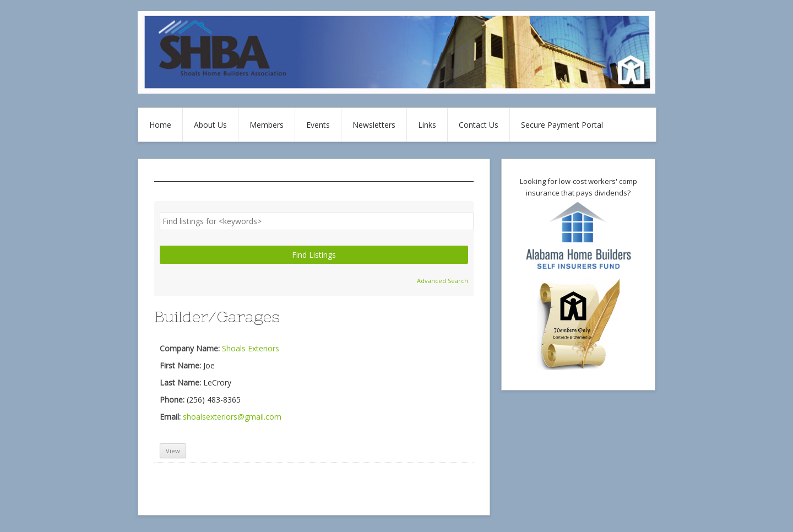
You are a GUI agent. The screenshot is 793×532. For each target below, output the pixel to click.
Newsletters (374, 125)
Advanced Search (442, 281)
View (173, 451)
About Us (210, 125)
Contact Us (479, 125)
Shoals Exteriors (251, 348)
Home (160, 125)
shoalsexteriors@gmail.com (232, 417)
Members (267, 125)
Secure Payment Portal (562, 125)
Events (318, 125)
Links (427, 125)
